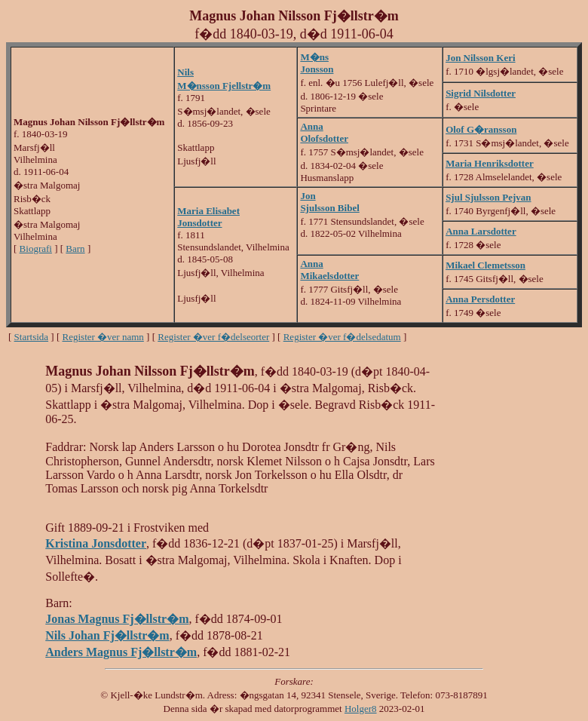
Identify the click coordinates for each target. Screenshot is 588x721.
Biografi (36, 249)
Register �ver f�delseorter (213, 337)
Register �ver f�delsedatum (342, 337)
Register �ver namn (103, 337)
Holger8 (361, 709)
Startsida (32, 337)
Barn (75, 249)
